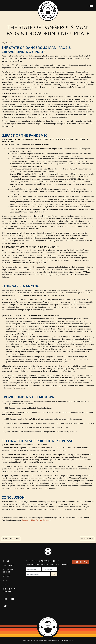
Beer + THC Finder (8, 571)
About (6, 585)
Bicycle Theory (57, 640)
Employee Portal (67, 640)
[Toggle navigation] (91, 5)
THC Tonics (9, 565)
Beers (6, 561)
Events (7, 576)
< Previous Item (11, 539)
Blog (6, 580)
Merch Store (81, 562)
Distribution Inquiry (10, 590)
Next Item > (87, 539)
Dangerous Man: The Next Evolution (36, 520)
